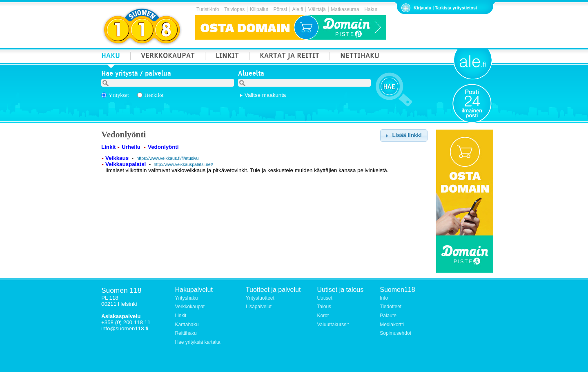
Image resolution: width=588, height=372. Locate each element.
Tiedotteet (391, 307)
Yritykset (119, 95)
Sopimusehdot (395, 333)
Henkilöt (154, 95)
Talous (324, 307)
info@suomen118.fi (125, 328)
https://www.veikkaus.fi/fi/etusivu (167, 158)
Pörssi (280, 9)
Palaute (388, 316)
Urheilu (131, 147)
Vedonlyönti (163, 147)
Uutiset (324, 298)
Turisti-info (208, 9)
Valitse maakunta (265, 95)
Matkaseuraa (345, 9)
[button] (404, 136)
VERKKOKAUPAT (168, 57)
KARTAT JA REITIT (290, 57)
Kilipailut (259, 9)
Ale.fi (297, 9)
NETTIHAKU (360, 57)
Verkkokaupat (190, 307)
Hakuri (371, 9)
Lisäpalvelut (259, 307)
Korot (323, 316)
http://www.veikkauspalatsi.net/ (184, 164)
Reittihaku (186, 333)
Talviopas (234, 9)
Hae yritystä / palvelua (136, 74)
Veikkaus (117, 158)
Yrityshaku (186, 298)
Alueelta (251, 74)
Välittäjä (317, 9)
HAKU (111, 57)
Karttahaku (187, 325)
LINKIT (227, 57)
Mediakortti (392, 325)
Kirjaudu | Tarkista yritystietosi (445, 8)
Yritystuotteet (260, 298)
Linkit (109, 147)
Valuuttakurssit (333, 325)
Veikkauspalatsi (126, 164)
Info (384, 298)
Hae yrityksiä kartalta (197, 342)
